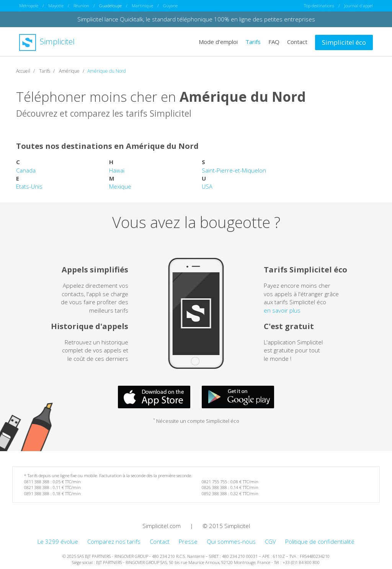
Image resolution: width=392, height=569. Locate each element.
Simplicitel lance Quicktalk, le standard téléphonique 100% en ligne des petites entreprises (196, 19)
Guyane (170, 6)
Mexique (120, 186)
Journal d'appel (359, 6)
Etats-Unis (29, 186)
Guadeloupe (110, 6)
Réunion (81, 6)
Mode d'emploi (218, 41)
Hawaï (117, 170)
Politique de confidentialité (320, 541)
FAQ (274, 41)
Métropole (29, 6)
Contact (297, 41)
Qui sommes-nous (231, 541)
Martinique (142, 6)
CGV (270, 541)
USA (207, 186)
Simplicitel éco (344, 42)
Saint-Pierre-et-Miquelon (234, 170)
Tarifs (253, 41)
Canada (26, 170)
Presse (188, 541)
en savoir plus (282, 310)
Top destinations (319, 6)
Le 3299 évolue (58, 541)
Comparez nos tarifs (114, 541)
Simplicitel (47, 42)
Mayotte (56, 6)
